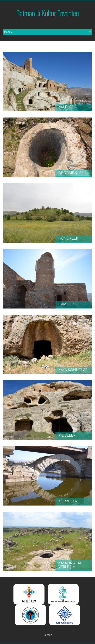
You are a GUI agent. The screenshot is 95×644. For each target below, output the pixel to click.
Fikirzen (47, 635)
